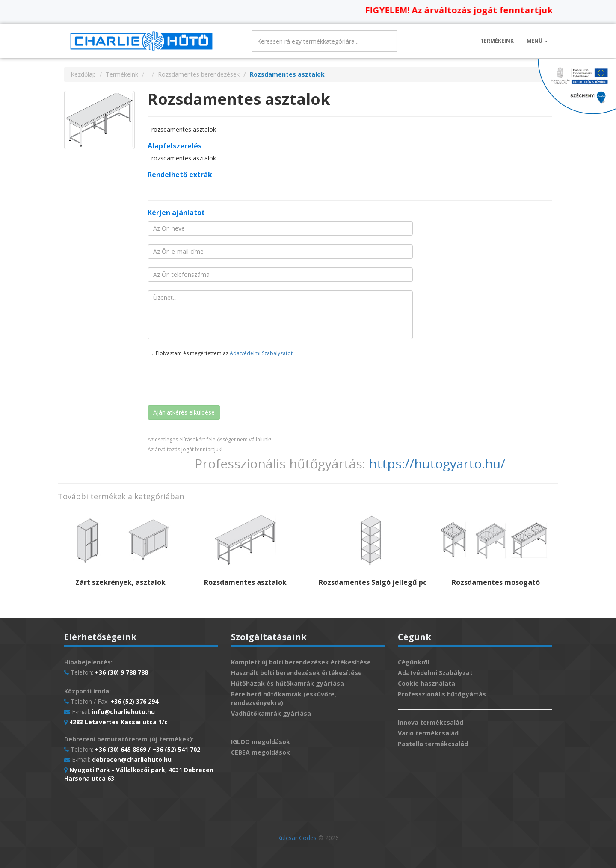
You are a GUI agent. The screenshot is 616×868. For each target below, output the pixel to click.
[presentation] (213, 382)
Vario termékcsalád (428, 733)
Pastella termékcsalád (433, 744)
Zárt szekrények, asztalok (120, 582)
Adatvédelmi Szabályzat (435, 673)
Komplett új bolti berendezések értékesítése (301, 662)
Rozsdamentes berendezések (199, 74)
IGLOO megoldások (261, 742)
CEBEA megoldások (261, 752)
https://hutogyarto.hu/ (437, 464)
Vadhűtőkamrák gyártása (271, 713)
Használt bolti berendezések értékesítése (296, 673)
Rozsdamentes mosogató (496, 582)
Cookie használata (426, 683)
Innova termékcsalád (431, 722)
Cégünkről (414, 662)
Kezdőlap (83, 74)
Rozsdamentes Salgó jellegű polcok (380, 582)
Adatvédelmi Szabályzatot (261, 353)
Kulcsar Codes (297, 838)
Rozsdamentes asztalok (245, 582)
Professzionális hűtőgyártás (442, 694)
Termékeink (497, 41)
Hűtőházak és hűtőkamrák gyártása (287, 683)
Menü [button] (537, 41)
